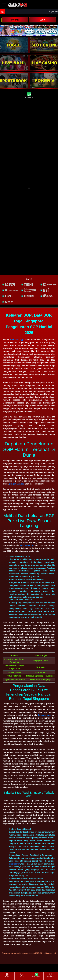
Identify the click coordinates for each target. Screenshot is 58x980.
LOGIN (43, 20)
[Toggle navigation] (4, 5)
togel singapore (27, 545)
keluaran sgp (44, 715)
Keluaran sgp (17, 340)
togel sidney (15, 864)
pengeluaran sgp (17, 484)
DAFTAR (15, 20)
